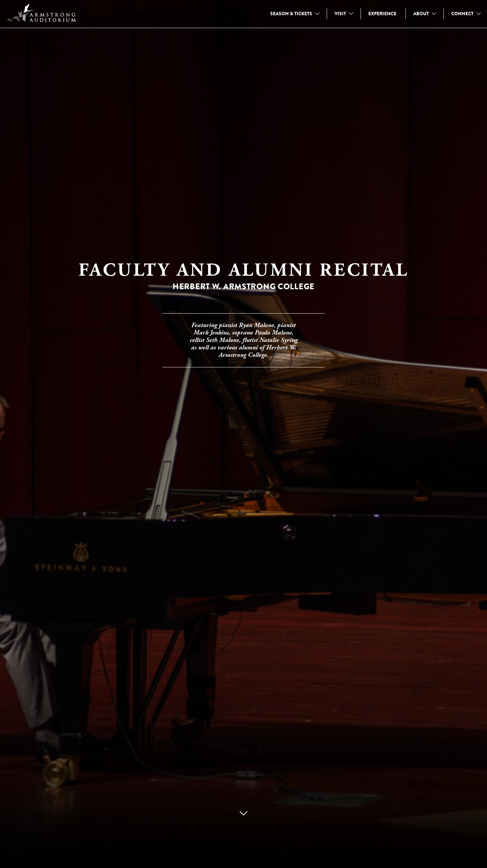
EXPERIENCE (382, 14)
